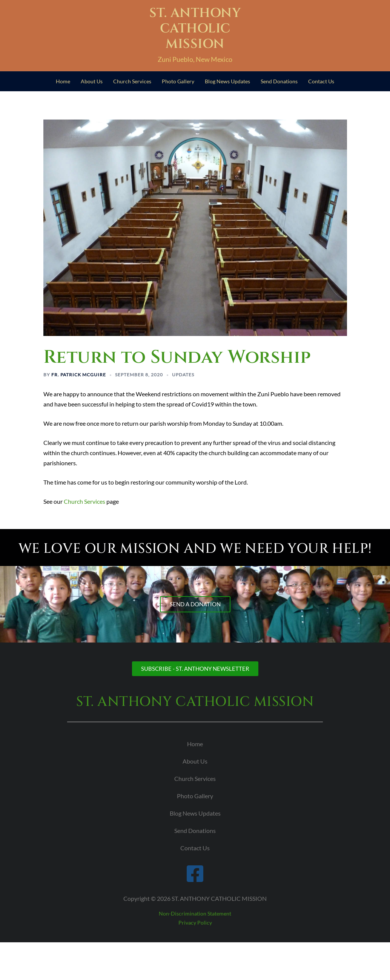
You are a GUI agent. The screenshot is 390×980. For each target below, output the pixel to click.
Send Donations (279, 81)
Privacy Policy (195, 922)
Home (63, 81)
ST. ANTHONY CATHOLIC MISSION (195, 29)
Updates (183, 375)
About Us (92, 81)
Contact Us (321, 81)
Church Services (132, 81)
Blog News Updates (227, 81)
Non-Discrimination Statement (195, 913)
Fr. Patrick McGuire (79, 375)
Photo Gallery (178, 81)
